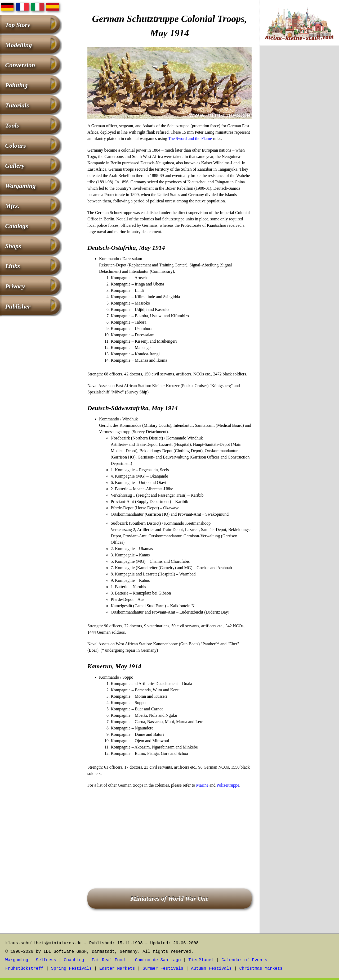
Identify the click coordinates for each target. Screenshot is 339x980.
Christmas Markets (261, 969)
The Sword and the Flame (190, 139)
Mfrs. (12, 206)
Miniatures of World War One (169, 899)
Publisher (18, 306)
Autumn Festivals (211, 969)
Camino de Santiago (158, 960)
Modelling (18, 45)
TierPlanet (201, 960)
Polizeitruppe (228, 785)
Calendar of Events (244, 960)
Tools (12, 125)
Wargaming (20, 186)
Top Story (17, 25)
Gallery (15, 166)
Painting (16, 85)
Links (12, 266)
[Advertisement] (169, 831)
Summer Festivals (163, 969)
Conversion (20, 65)
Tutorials (17, 105)
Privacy (15, 286)
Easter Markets (117, 969)
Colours (15, 146)
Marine (202, 785)
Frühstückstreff (24, 969)
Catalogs (17, 226)
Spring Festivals (72, 969)
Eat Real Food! (109, 960)
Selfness (46, 960)
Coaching (74, 960)
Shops (13, 246)
